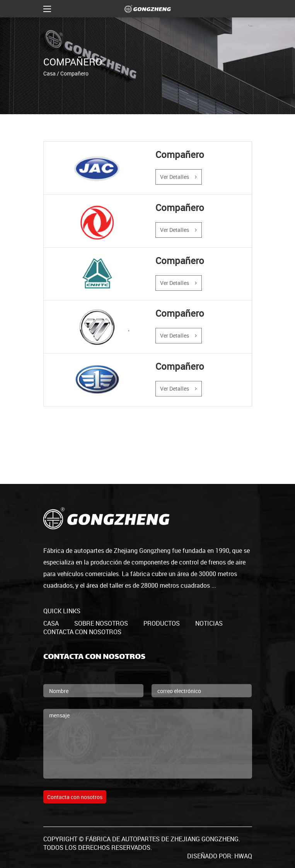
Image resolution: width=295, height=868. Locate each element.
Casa (49, 73)
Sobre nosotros (101, 623)
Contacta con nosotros (82, 632)
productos (162, 623)
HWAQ (243, 856)
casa (51, 623)
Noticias (209, 623)
